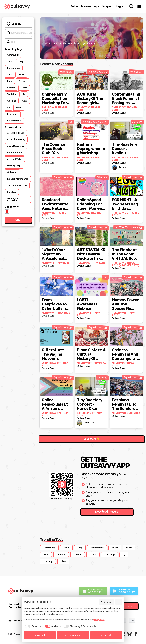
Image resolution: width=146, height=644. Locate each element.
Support (107, 6)
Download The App (107, 512)
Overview (107, 602)
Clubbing (48, 561)
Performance (97, 548)
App (96, 6)
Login (119, 6)
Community (49, 548)
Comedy (61, 554)
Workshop (109, 554)
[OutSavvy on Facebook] (136, 634)
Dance (93, 554)
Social (115, 548)
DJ (124, 554)
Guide (74, 6)
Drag (80, 548)
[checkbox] (33, 626)
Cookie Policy (17, 607)
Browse (86, 6)
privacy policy (99, 620)
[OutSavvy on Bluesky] (130, 634)
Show (66, 548)
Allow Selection (73, 635)
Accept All (106, 635)
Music (129, 548)
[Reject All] (119, 602)
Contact (14, 604)
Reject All (40, 635)
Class (63, 561)
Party (46, 554)
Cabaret (78, 554)
